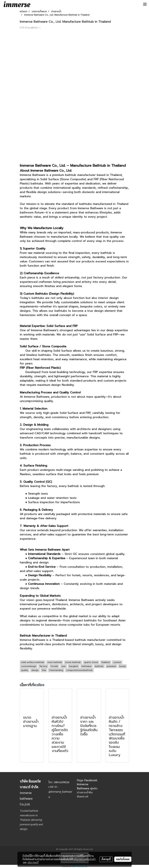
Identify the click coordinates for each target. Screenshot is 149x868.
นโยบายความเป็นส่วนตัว (85, 859)
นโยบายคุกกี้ (33, 862)
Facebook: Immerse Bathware (87, 784)
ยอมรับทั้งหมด (123, 859)
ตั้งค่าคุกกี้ (106, 859)
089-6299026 (62, 782)
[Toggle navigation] (145, 4)
